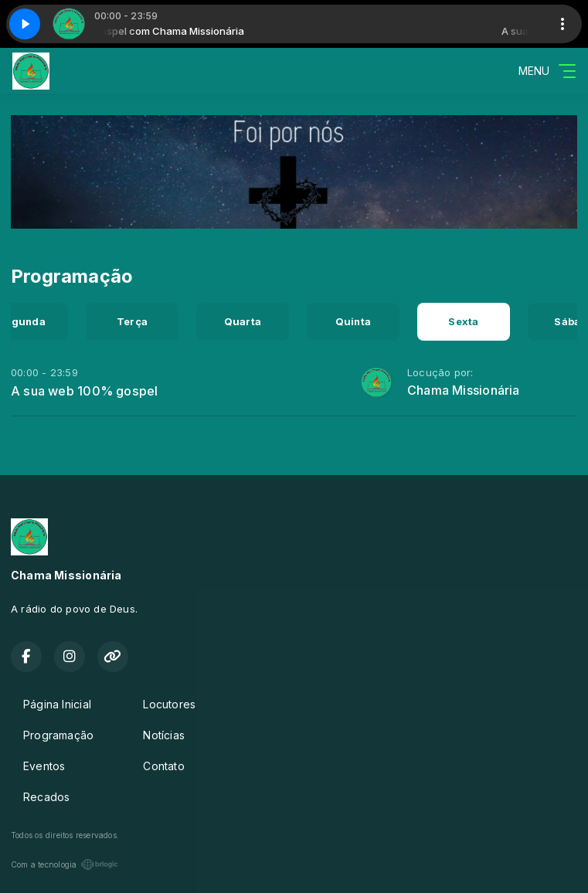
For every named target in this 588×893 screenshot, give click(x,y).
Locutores (169, 704)
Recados (46, 797)
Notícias (164, 735)
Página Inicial (57, 704)
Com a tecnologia (65, 864)
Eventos (44, 766)
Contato (163, 766)
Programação (58, 735)
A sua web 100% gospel (84, 391)
